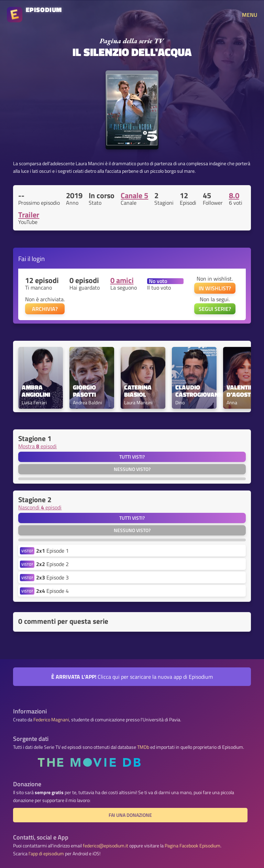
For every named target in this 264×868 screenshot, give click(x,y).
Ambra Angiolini (36, 391)
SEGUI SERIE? (215, 309)
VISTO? (27, 551)
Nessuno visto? (132, 469)
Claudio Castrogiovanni (194, 391)
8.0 (234, 195)
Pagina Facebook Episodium (192, 846)
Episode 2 (52, 564)
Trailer (29, 215)
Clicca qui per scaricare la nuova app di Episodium (132, 677)
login (38, 258)
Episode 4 (52, 591)
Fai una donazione (130, 815)
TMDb (143, 747)
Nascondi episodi (40, 507)
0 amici (122, 280)
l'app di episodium (46, 854)
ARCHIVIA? (45, 309)
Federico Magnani (51, 720)
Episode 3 (52, 577)
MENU (250, 15)
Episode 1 (52, 551)
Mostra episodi (37, 446)
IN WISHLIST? (215, 288)
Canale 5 (134, 195)
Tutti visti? (132, 457)
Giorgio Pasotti (85, 391)
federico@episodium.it (106, 846)
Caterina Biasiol (139, 391)
